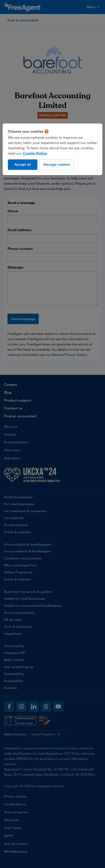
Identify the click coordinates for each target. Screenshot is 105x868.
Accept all (23, 164)
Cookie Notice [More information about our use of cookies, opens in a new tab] (35, 153)
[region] (52, 149)
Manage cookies (57, 164)
